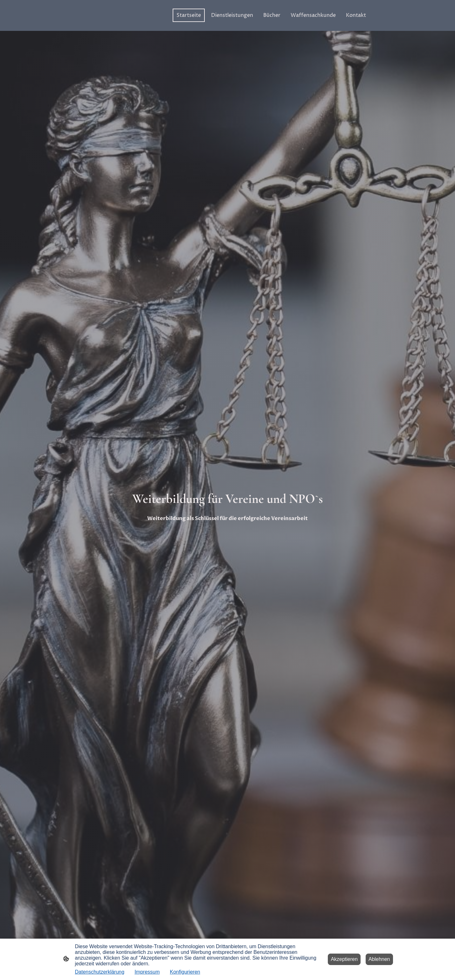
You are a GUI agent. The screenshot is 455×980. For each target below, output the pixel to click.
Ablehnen (379, 959)
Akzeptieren (344, 959)
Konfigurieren (185, 972)
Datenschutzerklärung (100, 972)
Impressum (147, 972)
